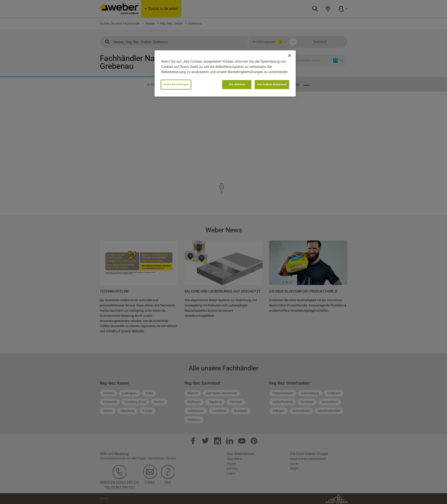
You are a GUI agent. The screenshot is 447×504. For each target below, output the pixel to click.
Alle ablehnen (237, 84)
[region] (225, 73)
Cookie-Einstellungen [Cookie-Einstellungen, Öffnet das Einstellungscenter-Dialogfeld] (176, 84)
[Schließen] (290, 56)
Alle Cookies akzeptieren (272, 84)
